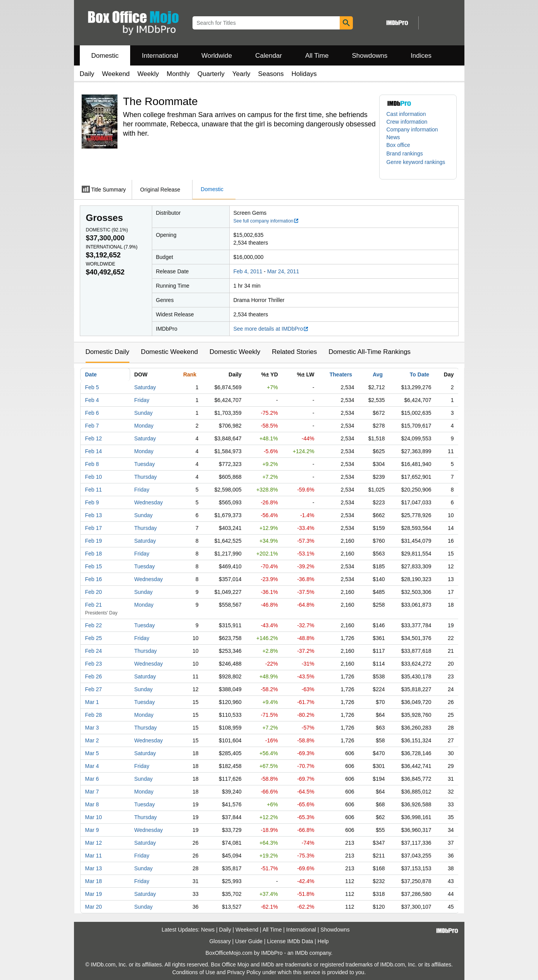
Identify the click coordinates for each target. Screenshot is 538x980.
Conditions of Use (194, 972)
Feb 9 (92, 502)
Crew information (407, 122)
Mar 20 (94, 907)
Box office (398, 145)
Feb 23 (94, 664)
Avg (378, 374)
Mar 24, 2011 (283, 271)
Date (91, 374)
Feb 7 (92, 426)
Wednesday (149, 502)
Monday (144, 426)
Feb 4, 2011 (248, 271)
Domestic (105, 56)
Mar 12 (94, 843)
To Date (419, 374)
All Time (317, 56)
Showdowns (370, 56)
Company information (412, 129)
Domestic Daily (107, 352)
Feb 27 (94, 689)
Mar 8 (92, 804)
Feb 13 (94, 515)
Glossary (220, 941)
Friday (142, 400)
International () (112, 247)
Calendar (269, 56)
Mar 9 (92, 830)
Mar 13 (94, 868)
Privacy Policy (244, 972)
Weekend (116, 74)
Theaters (341, 374)
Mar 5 (92, 753)
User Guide (249, 941)
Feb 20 (94, 592)
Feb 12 (94, 438)
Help (323, 941)
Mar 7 (92, 792)
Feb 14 (94, 451)
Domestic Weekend (169, 352)
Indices (421, 56)
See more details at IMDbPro (271, 329)
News (393, 137)
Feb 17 (94, 528)
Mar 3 (92, 728)
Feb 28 (94, 715)
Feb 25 (94, 638)
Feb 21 (94, 605)
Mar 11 (94, 856)
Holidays (304, 74)
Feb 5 (92, 387)
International (160, 56)
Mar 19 (94, 894)
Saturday (145, 387)
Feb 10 (94, 477)
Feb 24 (94, 651)
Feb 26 (94, 676)
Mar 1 (92, 702)
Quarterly (211, 74)
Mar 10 (94, 817)
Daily (87, 74)
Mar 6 (92, 779)
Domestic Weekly (235, 352)
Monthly (178, 74)
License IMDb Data (290, 941)
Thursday (146, 477)
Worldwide (217, 56)
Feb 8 (92, 464)
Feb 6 (92, 413)
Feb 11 (94, 490)
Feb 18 (94, 554)
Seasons (271, 74)
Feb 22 (94, 625)
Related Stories (294, 352)
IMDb (301, 953)
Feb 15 (94, 566)
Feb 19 (94, 541)
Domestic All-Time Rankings (370, 352)
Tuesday (145, 464)
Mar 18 (94, 881)
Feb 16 (94, 579)
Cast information (406, 114)
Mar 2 (92, 740)
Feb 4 (92, 400)
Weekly (148, 74)
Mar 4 (92, 766)
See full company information (266, 221)
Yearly (241, 74)
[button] (409, 154)
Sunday (144, 413)
